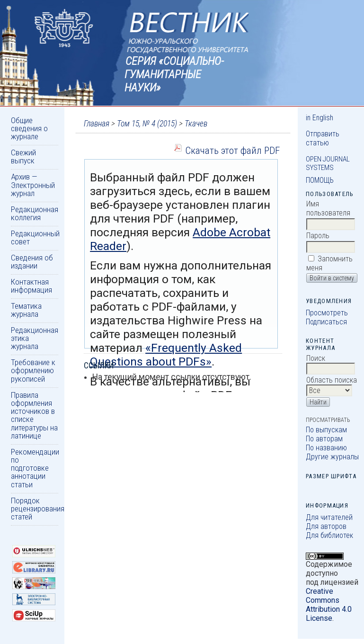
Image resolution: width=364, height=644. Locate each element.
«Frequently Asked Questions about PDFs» (166, 355)
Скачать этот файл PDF (232, 150)
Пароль (318, 236)
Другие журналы (332, 457)
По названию (326, 448)
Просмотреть (327, 313)
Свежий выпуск (23, 157)
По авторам (324, 439)
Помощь (320, 180)
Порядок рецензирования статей (38, 509)
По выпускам (326, 430)
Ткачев (196, 124)
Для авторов (326, 526)
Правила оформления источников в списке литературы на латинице (34, 415)
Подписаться (326, 322)
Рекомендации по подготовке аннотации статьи (35, 468)
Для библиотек (329, 535)
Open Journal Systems (328, 163)
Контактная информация (31, 286)
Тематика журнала (26, 310)
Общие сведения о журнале (29, 129)
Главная (97, 124)
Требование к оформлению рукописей (33, 371)
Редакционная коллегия (35, 213)
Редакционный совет (35, 237)
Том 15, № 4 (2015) (147, 124)
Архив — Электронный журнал (33, 185)
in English (320, 118)
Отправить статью (323, 138)
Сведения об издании (32, 262)
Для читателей (329, 517)
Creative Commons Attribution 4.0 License (329, 605)
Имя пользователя (328, 208)
